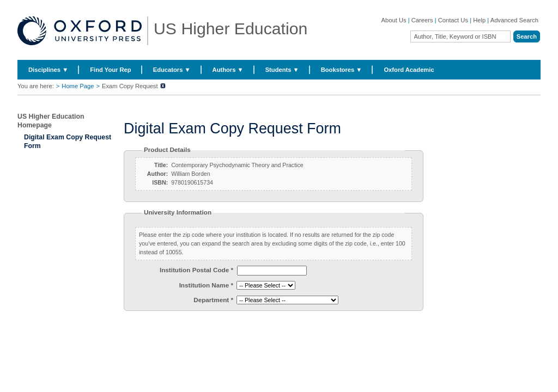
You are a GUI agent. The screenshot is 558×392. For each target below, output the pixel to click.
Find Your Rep (110, 70)
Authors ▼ (228, 70)
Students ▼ (282, 70)
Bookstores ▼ (342, 70)
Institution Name (206, 285)
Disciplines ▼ (48, 70)
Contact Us (453, 20)
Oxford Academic (409, 70)
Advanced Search (514, 20)
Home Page (78, 86)
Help (479, 20)
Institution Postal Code (196, 270)
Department (213, 300)
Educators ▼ (172, 70)
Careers (422, 20)
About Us (394, 20)
